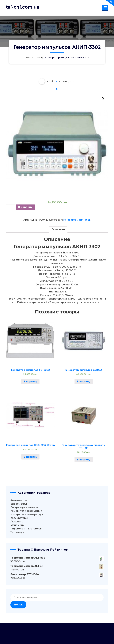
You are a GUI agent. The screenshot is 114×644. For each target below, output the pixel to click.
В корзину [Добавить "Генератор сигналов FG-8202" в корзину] (30, 402)
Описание (58, 250)
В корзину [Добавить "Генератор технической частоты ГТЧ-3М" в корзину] (84, 480)
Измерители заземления (26, 532)
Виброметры (19, 524)
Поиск (18, 625)
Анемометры (19, 521)
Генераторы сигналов (77, 241)
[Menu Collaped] (105, 8)
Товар (40, 58)
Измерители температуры (27, 535)
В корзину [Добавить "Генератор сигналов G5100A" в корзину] (84, 402)
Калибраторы (19, 539)
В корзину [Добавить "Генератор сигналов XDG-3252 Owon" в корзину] (30, 478)
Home (29, 58)
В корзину (25, 228)
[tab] (58, 250)
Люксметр (17, 542)
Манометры (18, 546)
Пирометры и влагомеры (26, 549)
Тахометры (17, 553)
